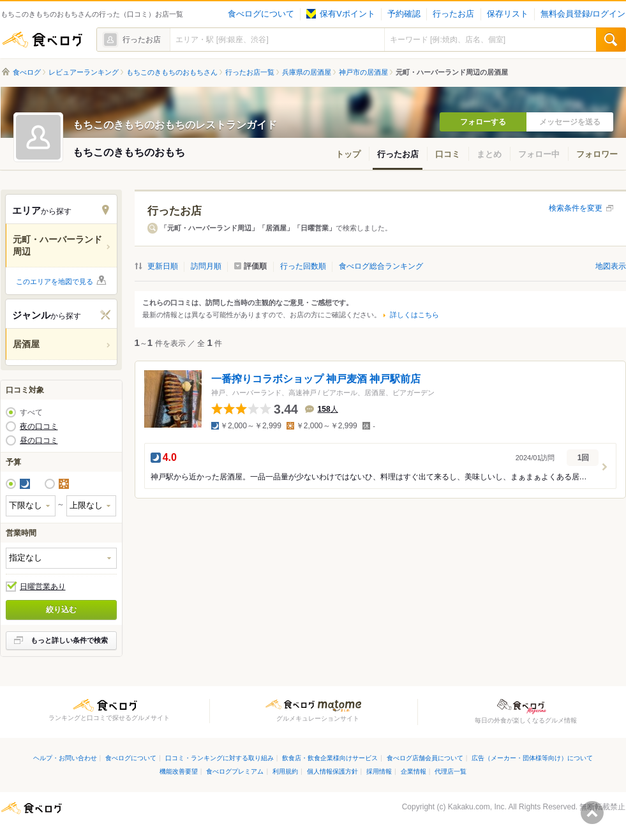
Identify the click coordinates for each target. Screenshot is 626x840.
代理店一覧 (451, 771)
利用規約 (285, 771)
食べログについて (261, 14)
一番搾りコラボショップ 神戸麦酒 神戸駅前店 (316, 379)
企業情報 (414, 771)
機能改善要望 (179, 771)
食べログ (42, 40)
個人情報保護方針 (332, 771)
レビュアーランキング (84, 72)
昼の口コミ (39, 440)
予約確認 (404, 14)
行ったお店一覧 (250, 72)
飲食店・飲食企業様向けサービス (330, 758)
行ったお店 (453, 14)
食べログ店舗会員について (425, 758)
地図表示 (611, 266)
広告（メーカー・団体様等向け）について (532, 758)
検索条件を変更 (576, 208)
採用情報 (379, 771)
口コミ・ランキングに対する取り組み (220, 758)
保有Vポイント (340, 14)
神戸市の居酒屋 (363, 72)
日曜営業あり (43, 587)
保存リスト (508, 14)
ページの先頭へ (592, 813)
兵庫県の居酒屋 (307, 72)
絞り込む (61, 610)
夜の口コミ (39, 426)
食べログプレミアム (235, 771)
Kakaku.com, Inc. (477, 807)
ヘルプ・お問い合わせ (65, 758)
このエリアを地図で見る (55, 281)
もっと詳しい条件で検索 (69, 640)
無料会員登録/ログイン (583, 14)
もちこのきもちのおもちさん (172, 72)
